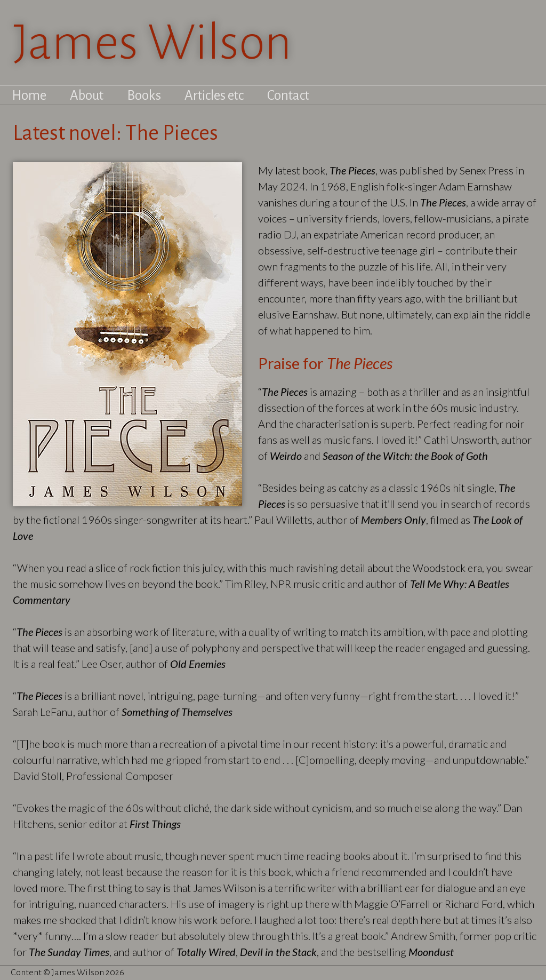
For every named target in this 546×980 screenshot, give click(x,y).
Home (29, 95)
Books (144, 95)
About (87, 95)
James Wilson (152, 43)
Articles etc (214, 95)
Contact (288, 95)
